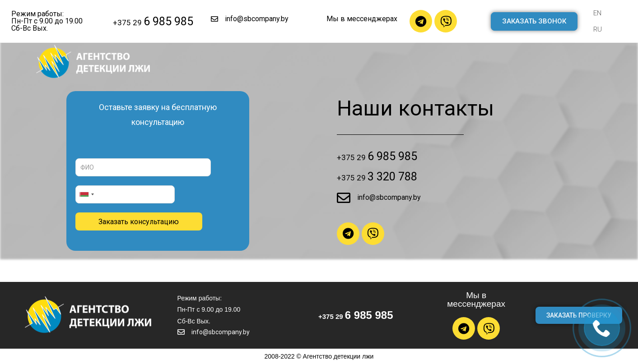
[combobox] (86, 194)
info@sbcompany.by (257, 19)
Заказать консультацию (139, 222)
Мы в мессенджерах (362, 19)
